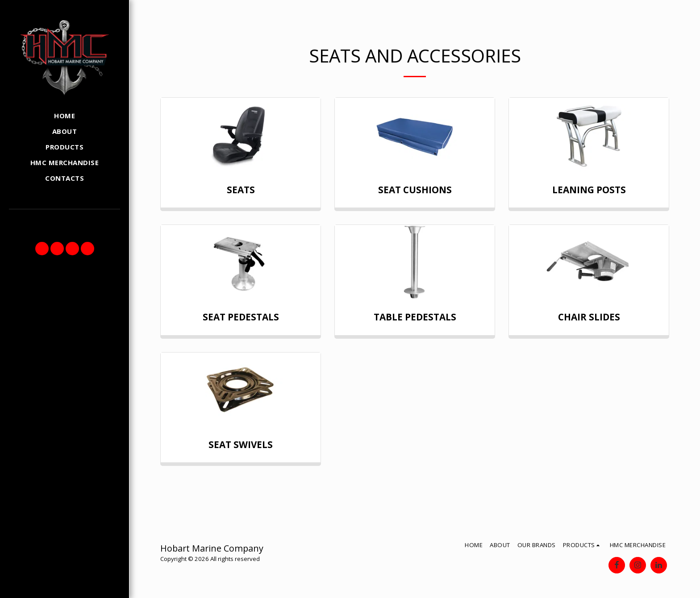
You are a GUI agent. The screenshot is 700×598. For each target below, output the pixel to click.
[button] (42, 249)
